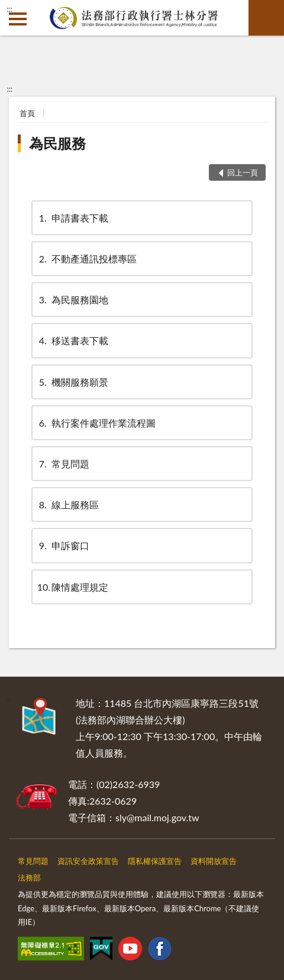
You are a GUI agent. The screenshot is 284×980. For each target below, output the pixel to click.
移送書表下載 (73, 340)
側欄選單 (18, 19)
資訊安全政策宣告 (88, 861)
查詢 (266, 18)
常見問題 (63, 464)
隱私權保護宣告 (155, 861)
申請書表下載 (73, 218)
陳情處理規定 (73, 587)
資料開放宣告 (214, 861)
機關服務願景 (73, 382)
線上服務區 (68, 505)
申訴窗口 (63, 545)
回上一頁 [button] (243, 172)
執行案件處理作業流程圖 (96, 423)
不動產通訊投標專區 (87, 259)
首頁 (27, 113)
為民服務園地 (73, 300)
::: (9, 9)
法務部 (29, 877)
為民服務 (57, 143)
